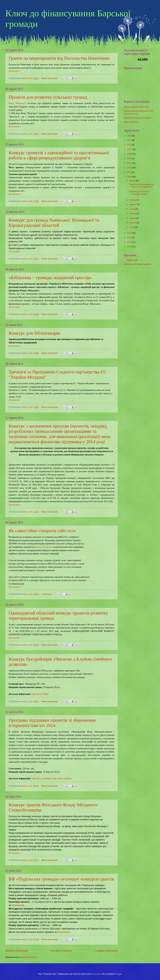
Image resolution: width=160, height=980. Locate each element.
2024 (129, 136)
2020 (129, 154)
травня (133, 218)
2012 (129, 238)
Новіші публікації (17, 951)
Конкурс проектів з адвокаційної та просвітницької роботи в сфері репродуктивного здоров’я (59, 155)
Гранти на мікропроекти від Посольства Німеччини (59, 58)
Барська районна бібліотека (136, 107)
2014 (129, 177)
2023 (129, 140)
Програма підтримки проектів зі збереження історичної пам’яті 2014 (52, 723)
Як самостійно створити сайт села (42, 531)
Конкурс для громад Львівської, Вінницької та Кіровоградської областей (54, 223)
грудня (133, 181)
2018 (129, 159)
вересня (133, 204)
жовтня (133, 200)
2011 (129, 242)
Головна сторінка (61, 951)
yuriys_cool (132, 260)
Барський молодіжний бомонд (137, 118)
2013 (129, 233)
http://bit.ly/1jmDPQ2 (41, 778)
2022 (129, 145)
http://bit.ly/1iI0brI (40, 694)
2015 (129, 172)
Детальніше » (15, 71)
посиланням (18, 905)
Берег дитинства (131, 122)
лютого (133, 223)
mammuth (97, 974)
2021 (129, 149)
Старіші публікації (106, 951)
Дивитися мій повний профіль (137, 264)
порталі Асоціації (43, 547)
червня (133, 213)
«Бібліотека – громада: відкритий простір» (50, 277)
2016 (129, 168)
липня (133, 209)
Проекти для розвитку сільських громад (48, 97)
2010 (129, 247)
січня (132, 227)
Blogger (118, 974)
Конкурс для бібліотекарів (34, 333)
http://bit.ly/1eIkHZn (62, 778)
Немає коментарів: (50, 78)
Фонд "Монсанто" (17, 103)
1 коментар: (47, 594)
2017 (129, 163)
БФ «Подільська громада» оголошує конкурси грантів (61, 879)
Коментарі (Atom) (29, 957)
